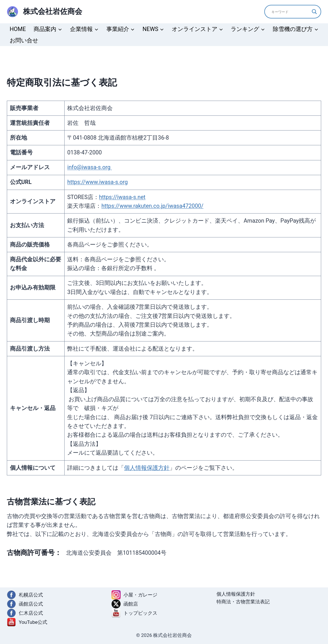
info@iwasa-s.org (89, 167)
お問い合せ (24, 40)
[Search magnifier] (314, 12)
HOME (18, 29)
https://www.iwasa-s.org (97, 182)
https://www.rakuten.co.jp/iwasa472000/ (152, 206)
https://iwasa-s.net (122, 197)
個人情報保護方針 (147, 468)
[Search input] (290, 12)
